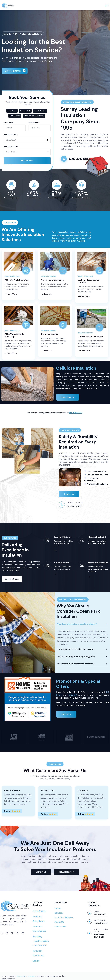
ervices (79, 413)
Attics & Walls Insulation (17, 280)
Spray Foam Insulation (52, 280)
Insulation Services (12, 276)
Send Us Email (100, 920)
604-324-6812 (74, 510)
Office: (97, 912)
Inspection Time (11, 146)
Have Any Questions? (76, 507)
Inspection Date (11, 134)
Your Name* (9, 122)
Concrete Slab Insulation (90, 337)
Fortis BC (72, 699)
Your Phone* (34, 122)
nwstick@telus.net (101, 923)
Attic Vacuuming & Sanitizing (14, 335)
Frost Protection (50, 334)
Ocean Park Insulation (26, 976)
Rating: (8, 815)
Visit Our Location (101, 929)
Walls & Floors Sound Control (89, 281)
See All (72, 413)
